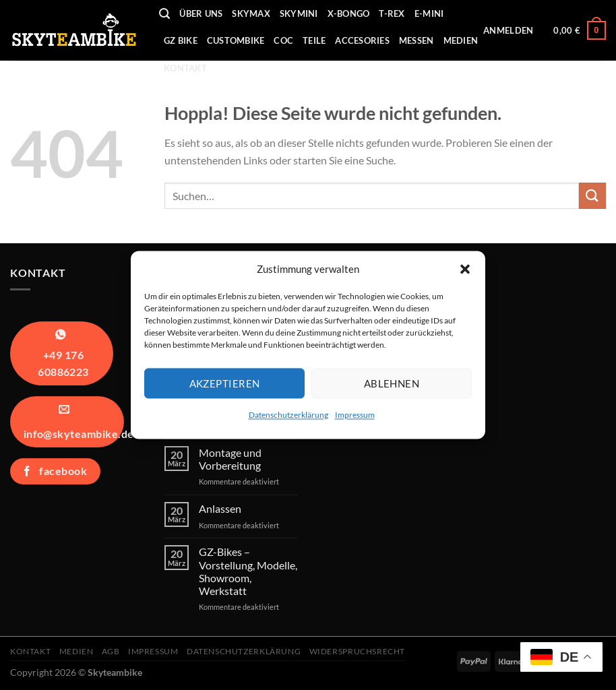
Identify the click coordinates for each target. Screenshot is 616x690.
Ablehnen (392, 383)
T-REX (392, 13)
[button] (465, 269)
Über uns (201, 13)
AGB (111, 651)
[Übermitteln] (592, 196)
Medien (461, 40)
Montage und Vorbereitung (230, 459)
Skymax (251, 13)
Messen (417, 40)
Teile (314, 40)
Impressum (355, 415)
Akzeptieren (225, 383)
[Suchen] (164, 14)
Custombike (236, 40)
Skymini (299, 13)
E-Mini (429, 13)
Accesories (362, 40)
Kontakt (185, 68)
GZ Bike (181, 40)
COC (283, 40)
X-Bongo (349, 13)
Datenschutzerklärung (288, 415)
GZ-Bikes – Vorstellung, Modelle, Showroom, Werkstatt (248, 571)
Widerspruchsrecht (357, 651)
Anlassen (220, 508)
